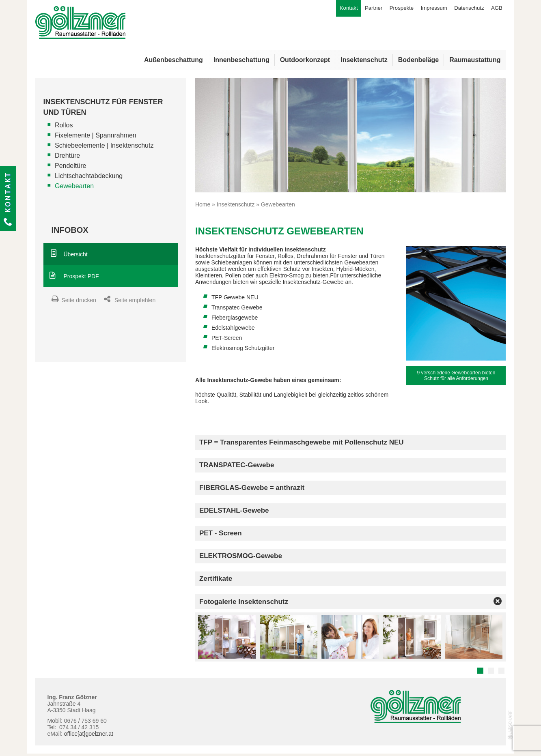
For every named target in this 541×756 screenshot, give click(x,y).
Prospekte (393, 9)
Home (203, 206)
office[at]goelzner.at (89, 736)
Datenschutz (466, 9)
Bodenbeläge (418, 62)
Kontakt (8, 199)
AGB (496, 9)
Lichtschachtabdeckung (89, 178)
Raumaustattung (475, 62)
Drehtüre (67, 158)
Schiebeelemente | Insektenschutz (104, 148)
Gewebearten (74, 188)
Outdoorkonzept (305, 62)
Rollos (64, 128)
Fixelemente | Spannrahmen (96, 138)
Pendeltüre (70, 168)
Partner (363, 9)
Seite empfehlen (135, 303)
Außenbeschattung (174, 62)
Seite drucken (79, 303)
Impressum (428, 9)
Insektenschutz (364, 62)
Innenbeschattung (241, 62)
